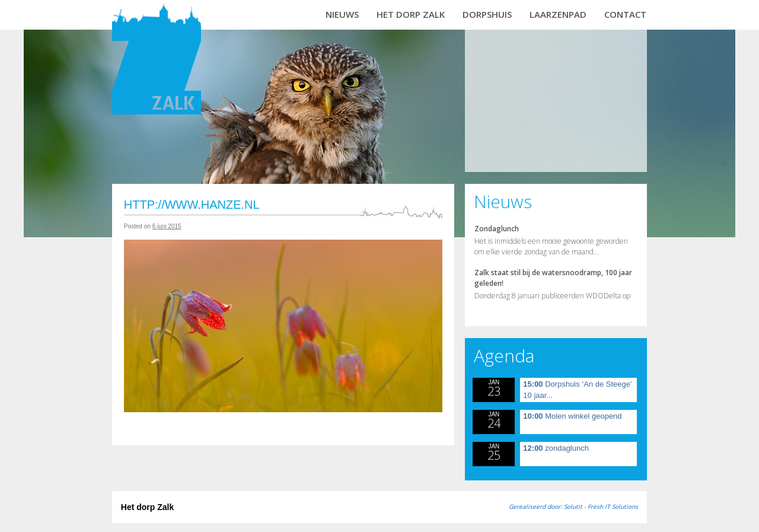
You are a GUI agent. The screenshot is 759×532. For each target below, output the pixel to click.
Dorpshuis (487, 14)
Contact (625, 14)
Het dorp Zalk (411, 14)
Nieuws (342, 14)
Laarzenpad (558, 14)
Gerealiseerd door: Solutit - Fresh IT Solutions (573, 506)
